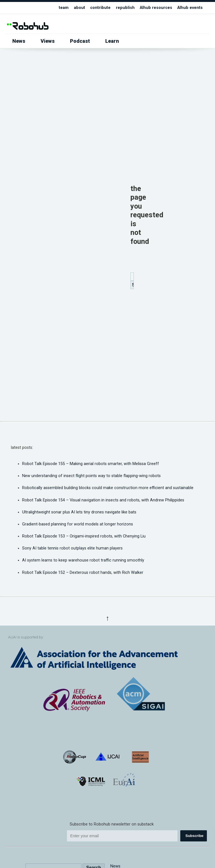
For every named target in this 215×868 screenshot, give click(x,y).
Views (48, 41)
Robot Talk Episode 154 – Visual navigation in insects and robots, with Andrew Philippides (103, 500)
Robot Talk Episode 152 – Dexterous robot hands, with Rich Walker (83, 573)
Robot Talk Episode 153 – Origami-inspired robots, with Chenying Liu (84, 536)
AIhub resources (156, 8)
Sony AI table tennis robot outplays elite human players (72, 548)
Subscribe (194, 836)
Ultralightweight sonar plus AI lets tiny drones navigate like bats (79, 512)
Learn (112, 41)
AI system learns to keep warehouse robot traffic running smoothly (83, 560)
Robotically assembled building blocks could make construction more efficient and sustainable (108, 488)
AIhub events (190, 8)
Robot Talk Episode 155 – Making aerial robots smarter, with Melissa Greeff (91, 464)
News (19, 41)
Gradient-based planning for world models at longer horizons (78, 524)
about (80, 8)
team (64, 8)
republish (125, 8)
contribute (100, 8)
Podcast (80, 41)
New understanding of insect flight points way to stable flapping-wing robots (91, 476)
